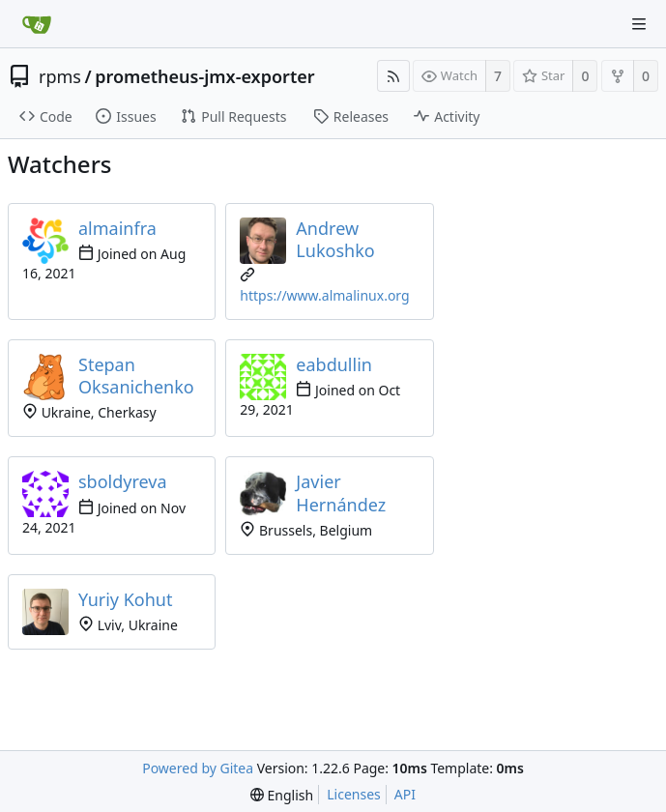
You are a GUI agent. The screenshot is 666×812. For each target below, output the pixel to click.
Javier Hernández (341, 493)
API (405, 794)
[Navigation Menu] (639, 24)
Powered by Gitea (198, 768)
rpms (60, 76)
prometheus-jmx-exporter (204, 76)
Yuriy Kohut (126, 599)
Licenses (354, 794)
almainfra (117, 228)
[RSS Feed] (393, 76)
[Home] (37, 24)
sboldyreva (123, 481)
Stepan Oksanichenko (136, 376)
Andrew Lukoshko (335, 239)
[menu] (282, 795)
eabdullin (334, 364)
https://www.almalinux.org (324, 295)
